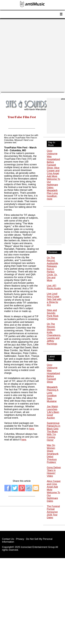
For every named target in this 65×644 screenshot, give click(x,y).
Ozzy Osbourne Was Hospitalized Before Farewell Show (53, 373)
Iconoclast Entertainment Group (38, 547)
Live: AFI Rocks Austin (54, 287)
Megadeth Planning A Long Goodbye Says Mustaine (53, 394)
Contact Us (8, 539)
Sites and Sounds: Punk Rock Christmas (53, 314)
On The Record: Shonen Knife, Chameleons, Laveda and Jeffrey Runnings (54, 334)
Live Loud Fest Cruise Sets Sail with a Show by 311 (54, 299)
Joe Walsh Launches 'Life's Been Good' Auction (53, 412)
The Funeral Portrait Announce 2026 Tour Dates (53, 512)
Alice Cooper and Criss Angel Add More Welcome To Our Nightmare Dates (54, 491)
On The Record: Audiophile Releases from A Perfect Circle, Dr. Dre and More (52, 269)
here (32, 429)
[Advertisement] (32, 56)
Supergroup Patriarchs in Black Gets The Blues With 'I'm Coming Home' (53, 432)
